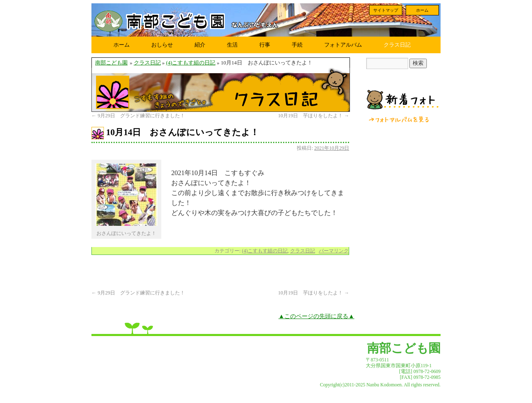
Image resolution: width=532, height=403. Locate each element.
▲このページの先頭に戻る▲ (316, 316)
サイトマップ (386, 10)
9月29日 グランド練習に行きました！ (138, 116)
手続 (297, 45)
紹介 (200, 45)
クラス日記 (397, 45)
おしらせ (162, 45)
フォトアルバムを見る (399, 119)
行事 (265, 45)
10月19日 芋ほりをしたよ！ (314, 116)
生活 (232, 45)
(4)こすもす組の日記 (191, 63)
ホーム (422, 10)
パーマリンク (334, 251)
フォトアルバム (343, 45)
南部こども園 (111, 63)
